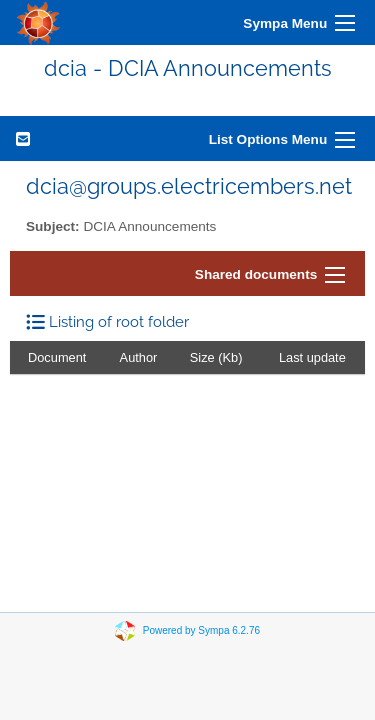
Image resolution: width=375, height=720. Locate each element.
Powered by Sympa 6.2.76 (201, 630)
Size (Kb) (216, 357)
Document (57, 357)
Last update (312, 357)
